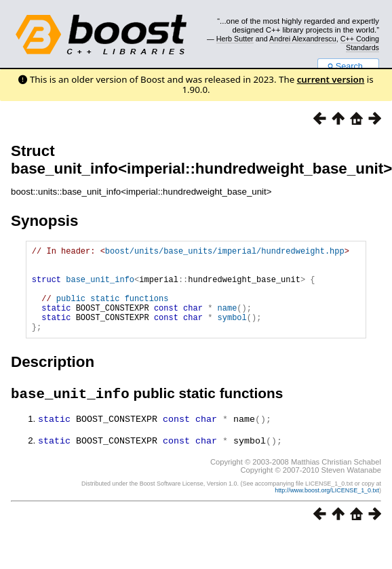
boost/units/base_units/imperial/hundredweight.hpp (225, 253)
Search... (348, 66)
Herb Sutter (235, 39)
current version (331, 79)
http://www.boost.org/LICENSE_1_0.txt (327, 509)
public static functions (113, 310)
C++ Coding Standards (360, 43)
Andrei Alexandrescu (303, 39)
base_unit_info (100, 287)
